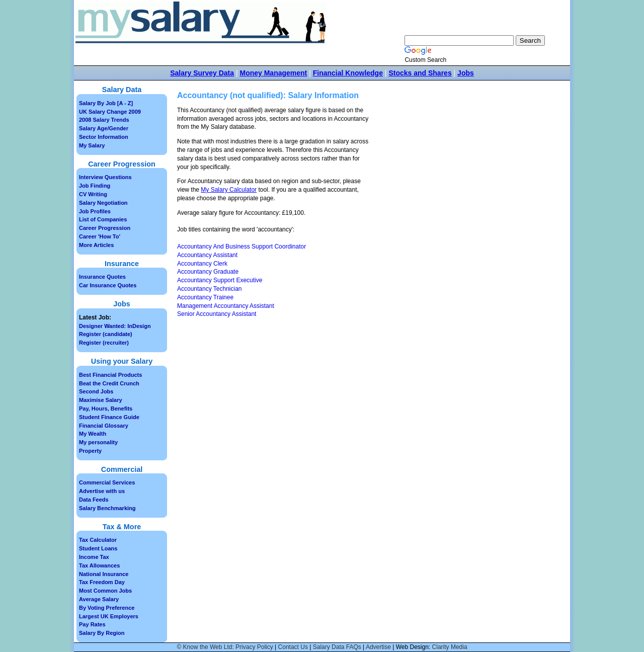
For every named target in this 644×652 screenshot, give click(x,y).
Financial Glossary (104, 426)
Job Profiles (95, 211)
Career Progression (105, 228)
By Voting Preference (107, 608)
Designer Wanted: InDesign (115, 326)
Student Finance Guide (109, 417)
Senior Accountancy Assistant (217, 314)
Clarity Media (450, 647)
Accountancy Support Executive (220, 280)
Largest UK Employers (109, 616)
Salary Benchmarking (107, 508)
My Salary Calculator (229, 190)
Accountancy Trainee (205, 297)
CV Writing (93, 194)
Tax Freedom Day (102, 582)
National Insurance (104, 574)
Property (90, 451)
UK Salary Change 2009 (110, 112)
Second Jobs (96, 391)
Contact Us (293, 647)
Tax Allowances (99, 565)
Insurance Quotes (102, 277)
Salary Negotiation (103, 203)
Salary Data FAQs (337, 647)
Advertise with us (102, 491)
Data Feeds (94, 500)
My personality (98, 442)
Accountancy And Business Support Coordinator (242, 247)
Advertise (378, 647)
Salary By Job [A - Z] (106, 103)
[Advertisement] (457, 182)
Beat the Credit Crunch (109, 383)
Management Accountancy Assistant (226, 306)
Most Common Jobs (105, 591)
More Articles (96, 245)
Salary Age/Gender (104, 128)
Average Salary (99, 599)
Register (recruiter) (104, 343)
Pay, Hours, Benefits (106, 409)
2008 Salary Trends (104, 120)
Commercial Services (107, 482)
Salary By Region (102, 633)
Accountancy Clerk (202, 264)
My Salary (92, 145)
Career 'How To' (100, 236)
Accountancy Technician (210, 289)
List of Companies (103, 219)
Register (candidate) (106, 334)
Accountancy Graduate (208, 272)
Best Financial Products (110, 375)
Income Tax (94, 557)
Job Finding (95, 186)
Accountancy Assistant (207, 255)
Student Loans (98, 548)
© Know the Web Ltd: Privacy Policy (225, 647)
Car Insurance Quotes (108, 285)
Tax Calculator (98, 540)
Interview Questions (105, 177)
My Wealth (93, 434)
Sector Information (104, 137)
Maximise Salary (101, 400)
